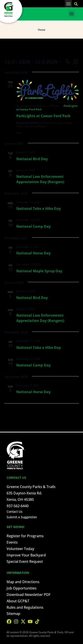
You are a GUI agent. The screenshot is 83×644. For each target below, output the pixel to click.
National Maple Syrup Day (39, 271)
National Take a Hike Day (39, 208)
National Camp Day (33, 226)
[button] (68, 4)
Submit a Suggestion (22, 517)
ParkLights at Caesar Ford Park (43, 116)
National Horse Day (33, 253)
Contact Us (15, 512)
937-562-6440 (18, 506)
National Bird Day (32, 159)
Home (42, 30)
